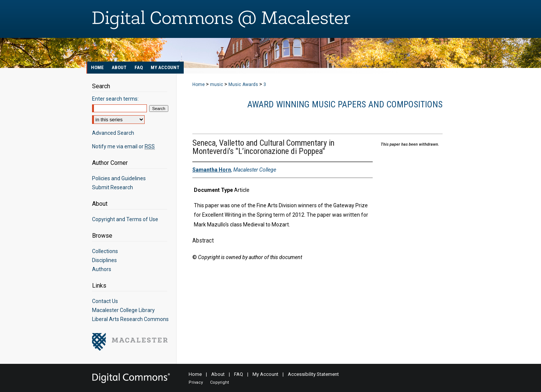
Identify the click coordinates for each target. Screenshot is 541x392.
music (217, 84)
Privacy (196, 382)
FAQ (239, 374)
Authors (102, 269)
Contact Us (105, 301)
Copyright (219, 382)
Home (199, 84)
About (218, 374)
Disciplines (104, 260)
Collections (105, 251)
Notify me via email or (123, 146)
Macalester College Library (123, 310)
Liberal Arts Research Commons (130, 319)
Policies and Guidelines (119, 178)
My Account (265, 374)
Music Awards (243, 84)
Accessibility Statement (313, 374)
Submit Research (113, 187)
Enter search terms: (115, 99)
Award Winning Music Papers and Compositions (345, 104)
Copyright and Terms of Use (125, 219)
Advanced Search (113, 133)
